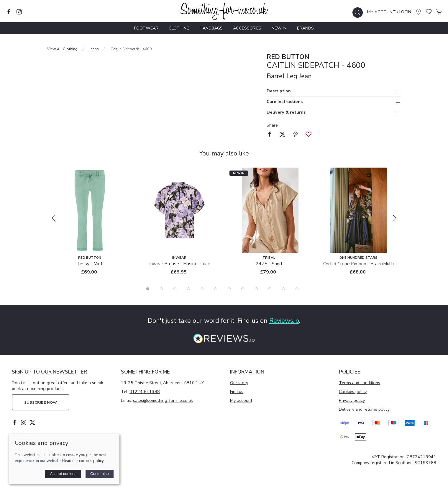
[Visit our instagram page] (19, 12)
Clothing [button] (179, 28)
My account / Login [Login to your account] (389, 12)
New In (279, 28)
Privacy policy (352, 400)
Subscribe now (41, 402)
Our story (239, 383)
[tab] (148, 289)
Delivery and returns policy (364, 409)
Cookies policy (353, 392)
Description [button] (279, 91)
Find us (237, 392)
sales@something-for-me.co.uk (163, 400)
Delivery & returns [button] (286, 113)
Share (272, 125)
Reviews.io (284, 321)
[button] (358, 13)
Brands (305, 28)
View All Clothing (62, 49)
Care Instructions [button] (285, 102)
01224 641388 (145, 392)
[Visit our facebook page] (9, 12)
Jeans (94, 49)
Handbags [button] (211, 28)
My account (241, 400)
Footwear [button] (146, 28)
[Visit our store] (419, 12)
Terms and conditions (360, 383)
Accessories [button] (247, 28)
